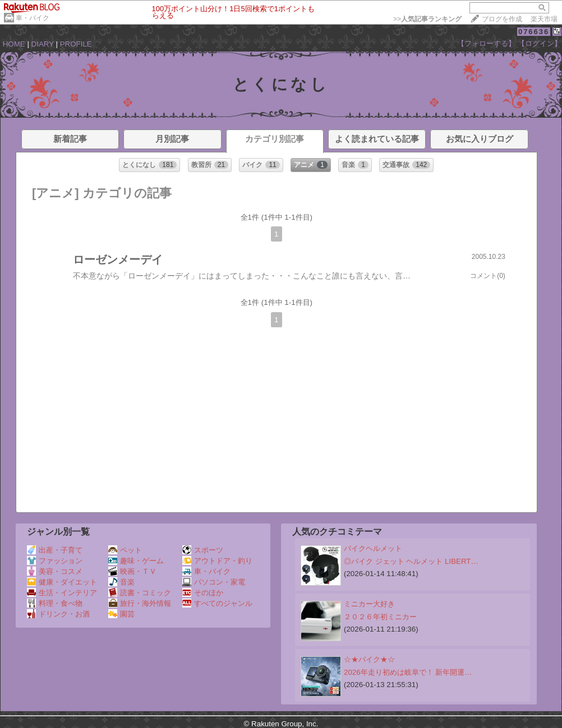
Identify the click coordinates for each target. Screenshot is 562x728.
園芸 (121, 614)
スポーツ (203, 550)
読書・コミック (140, 593)
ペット (125, 550)
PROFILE (76, 44)
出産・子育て (55, 550)
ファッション (55, 561)
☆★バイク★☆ (369, 659)
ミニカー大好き (369, 604)
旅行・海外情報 (140, 603)
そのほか (203, 593)
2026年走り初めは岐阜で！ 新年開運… (408, 672)
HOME (14, 44)
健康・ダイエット (62, 582)
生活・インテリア (62, 593)
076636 (534, 32)
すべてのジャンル (217, 603)
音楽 (121, 582)
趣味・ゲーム (136, 561)
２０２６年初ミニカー (380, 617)
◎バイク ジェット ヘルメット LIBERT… (411, 561)
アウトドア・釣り (217, 561)
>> (427, 19)
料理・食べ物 (55, 603)
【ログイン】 (540, 43)
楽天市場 (544, 19)
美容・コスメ (55, 571)
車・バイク (33, 18)
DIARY (43, 44)
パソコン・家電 (214, 582)
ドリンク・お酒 (58, 614)
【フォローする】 (486, 43)
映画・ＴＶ (132, 571)
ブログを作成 (502, 19)
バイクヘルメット (373, 548)
